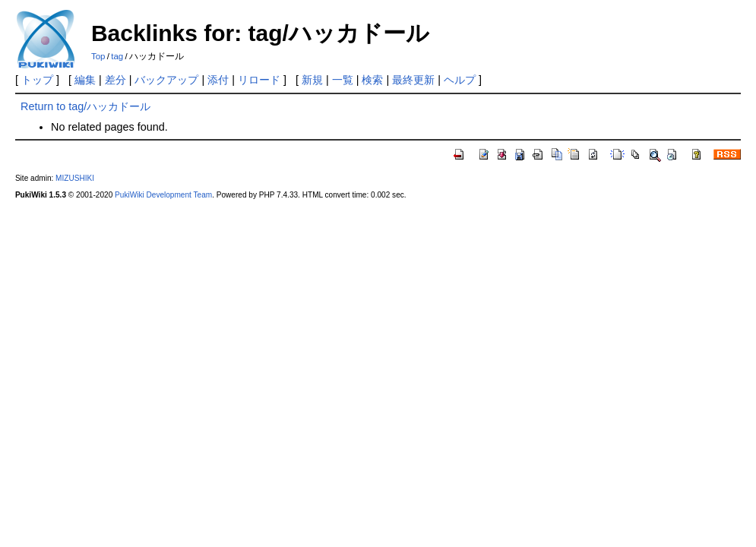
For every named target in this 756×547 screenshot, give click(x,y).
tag (117, 56)
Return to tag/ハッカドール (85, 106)
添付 (218, 80)
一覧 (343, 80)
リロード (259, 80)
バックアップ (166, 80)
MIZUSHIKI (75, 178)
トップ (37, 80)
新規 (312, 80)
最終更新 (413, 80)
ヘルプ (460, 80)
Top (98, 56)
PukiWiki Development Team (163, 195)
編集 (85, 80)
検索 (372, 80)
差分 (115, 80)
